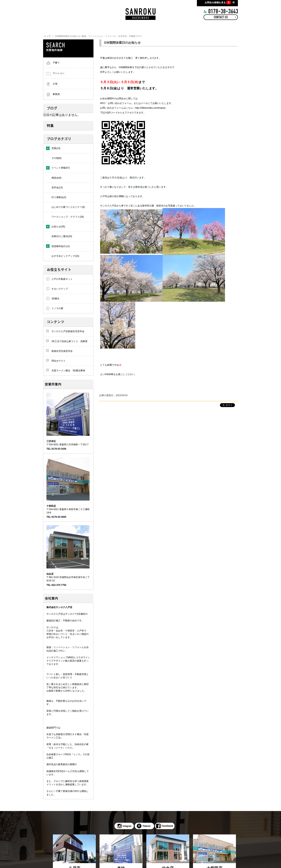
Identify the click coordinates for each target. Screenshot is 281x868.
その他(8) (56, 158)
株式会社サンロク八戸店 (59, 607)
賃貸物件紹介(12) (61, 246)
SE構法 (55, 299)
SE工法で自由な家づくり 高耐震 (69, 341)
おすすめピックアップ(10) (65, 256)
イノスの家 (57, 308)
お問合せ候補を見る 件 (220, 3)
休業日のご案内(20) (62, 236)
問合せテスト (59, 361)
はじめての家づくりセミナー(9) (68, 207)
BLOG (163, 27)
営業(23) (56, 148)
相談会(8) (56, 178)
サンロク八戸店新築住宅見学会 (68, 331)
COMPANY (208, 27)
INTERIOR (117, 27)
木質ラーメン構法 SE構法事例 (68, 371)
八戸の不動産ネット (62, 279)
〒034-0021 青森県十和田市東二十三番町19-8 (68, 509)
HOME (70, 27)
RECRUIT (184, 27)
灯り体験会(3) (59, 197)
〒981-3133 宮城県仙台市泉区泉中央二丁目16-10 (68, 577)
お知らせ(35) (58, 227)
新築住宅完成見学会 (62, 351)
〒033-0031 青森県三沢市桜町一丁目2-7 (67, 443)
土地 (55, 84)
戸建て (56, 63)
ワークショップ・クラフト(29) (68, 217)
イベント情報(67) (61, 168)
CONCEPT (92, 27)
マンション (59, 73)
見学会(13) (57, 188)
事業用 (56, 94)
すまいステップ (60, 289)
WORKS (141, 27)
